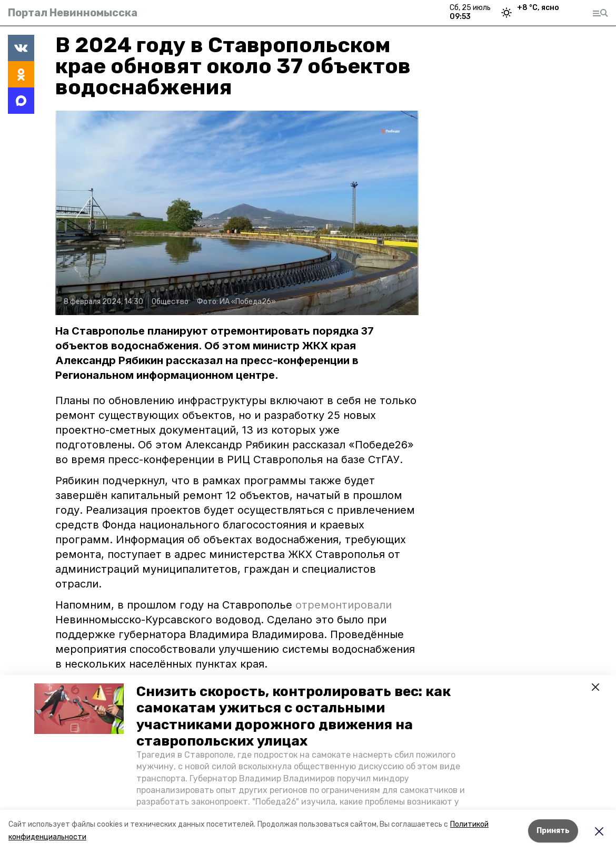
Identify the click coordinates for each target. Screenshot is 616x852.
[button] (79, 709)
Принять (553, 831)
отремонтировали (344, 605)
